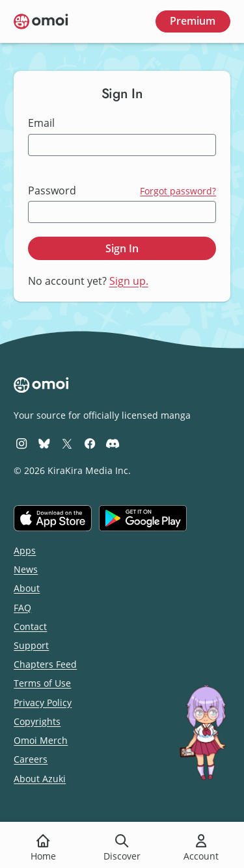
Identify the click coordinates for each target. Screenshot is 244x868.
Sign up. (129, 281)
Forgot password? (178, 191)
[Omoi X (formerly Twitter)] (67, 443)
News (26, 569)
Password (52, 191)
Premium (193, 21)
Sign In (122, 248)
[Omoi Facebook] (90, 443)
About (27, 588)
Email (41, 123)
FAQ (22, 608)
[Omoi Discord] (113, 443)
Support (31, 645)
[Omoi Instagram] (21, 443)
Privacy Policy (43, 703)
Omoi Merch (41, 740)
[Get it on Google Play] (143, 518)
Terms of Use (42, 683)
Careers (31, 759)
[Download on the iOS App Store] (53, 518)
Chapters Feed (45, 664)
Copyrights (37, 721)
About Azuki (40, 779)
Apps (25, 550)
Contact (30, 626)
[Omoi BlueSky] (44, 443)
